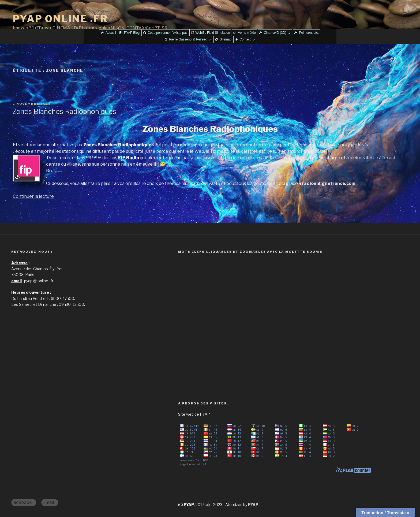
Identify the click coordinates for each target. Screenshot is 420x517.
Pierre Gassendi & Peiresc (190, 39)
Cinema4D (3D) (277, 33)
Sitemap (226, 39)
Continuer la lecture (33, 196)
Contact (247, 39)
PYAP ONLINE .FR (60, 19)
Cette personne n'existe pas (167, 33)
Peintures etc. (309, 33)
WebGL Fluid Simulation (213, 33)
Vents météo (247, 33)
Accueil (111, 33)
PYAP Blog (132, 33)
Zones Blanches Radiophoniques (64, 111)
